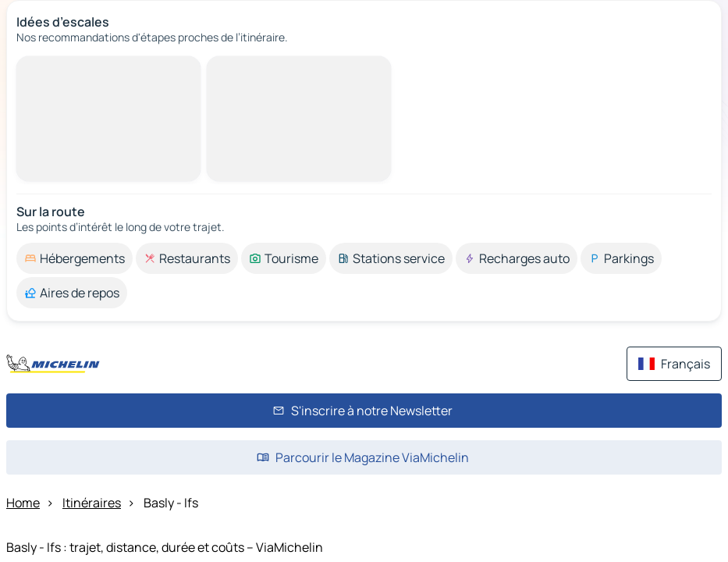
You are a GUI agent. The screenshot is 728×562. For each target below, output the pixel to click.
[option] (75, 258)
